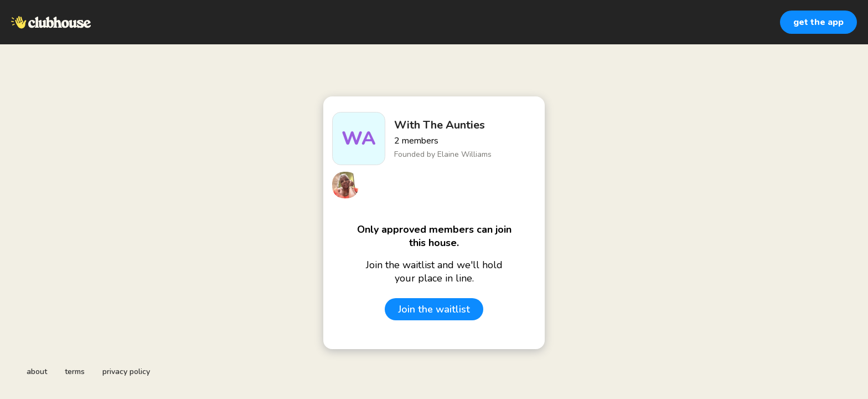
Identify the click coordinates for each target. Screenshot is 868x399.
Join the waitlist (434, 309)
